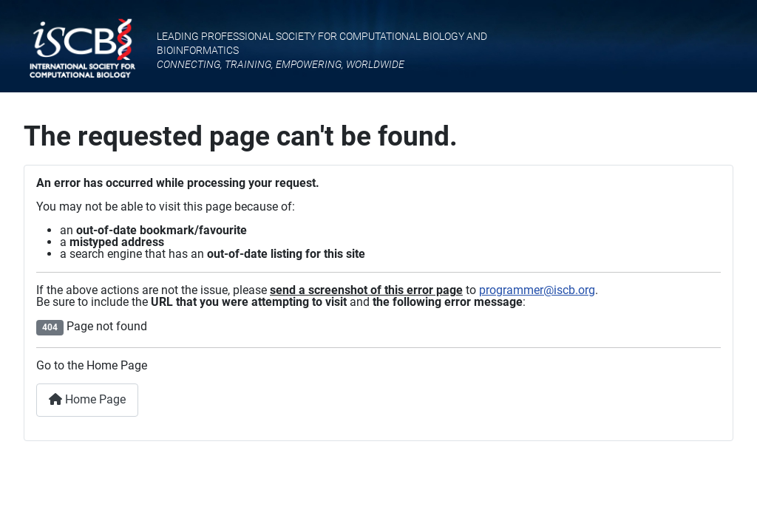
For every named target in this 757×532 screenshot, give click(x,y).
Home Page (87, 399)
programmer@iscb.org (537, 290)
